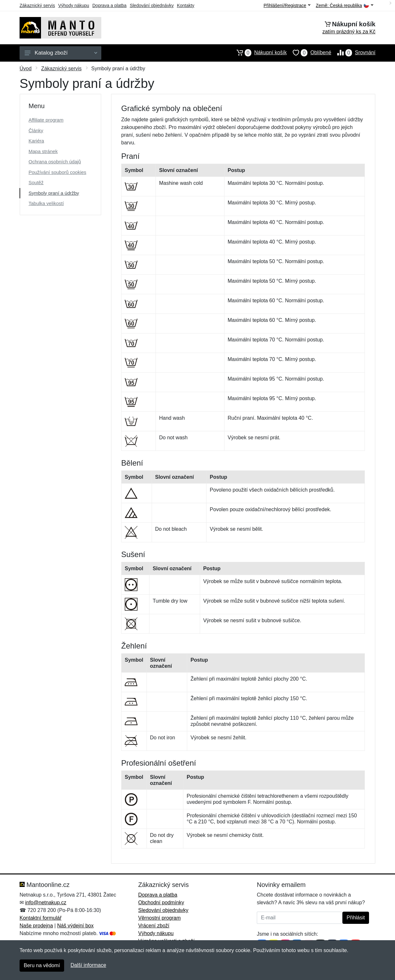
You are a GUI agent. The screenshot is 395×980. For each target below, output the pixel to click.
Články (36, 130)
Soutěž (36, 182)
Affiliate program (46, 120)
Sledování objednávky (152, 5)
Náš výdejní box (75, 926)
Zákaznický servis (37, 5)
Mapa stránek (43, 151)
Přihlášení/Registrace (287, 5)
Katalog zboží (61, 53)
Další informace (88, 965)
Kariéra (36, 141)
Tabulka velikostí (46, 203)
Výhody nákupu (74, 5)
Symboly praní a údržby (54, 193)
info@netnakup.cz (46, 903)
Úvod (25, 69)
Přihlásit (356, 918)
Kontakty (186, 5)
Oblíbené (309, 53)
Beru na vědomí (42, 965)
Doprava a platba (109, 5)
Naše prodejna (36, 926)
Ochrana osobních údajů (55, 162)
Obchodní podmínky (161, 903)
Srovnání (353, 53)
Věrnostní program (160, 918)
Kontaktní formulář (41, 918)
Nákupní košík (259, 53)
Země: (345, 6)
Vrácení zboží (154, 926)
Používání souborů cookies (57, 172)
